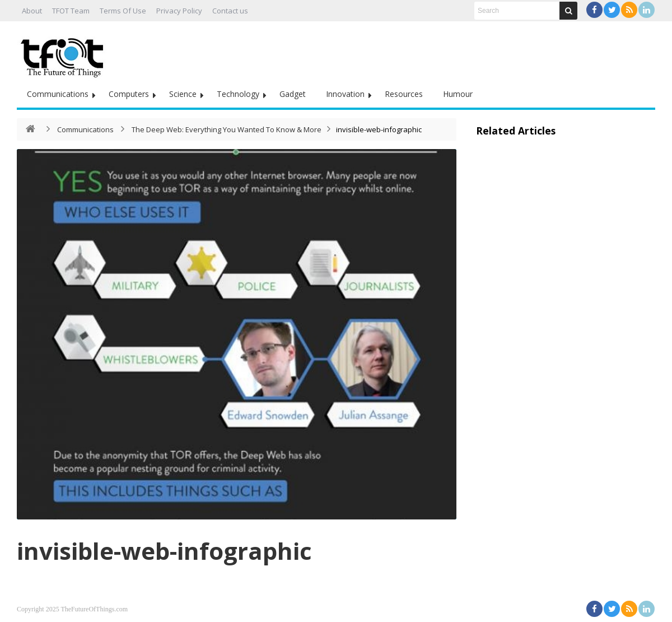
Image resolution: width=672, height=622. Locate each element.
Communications (58, 94)
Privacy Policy (179, 11)
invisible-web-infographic (164, 551)
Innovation (345, 94)
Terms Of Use (123, 11)
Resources (404, 94)
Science (183, 94)
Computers (129, 94)
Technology (238, 94)
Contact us (230, 11)
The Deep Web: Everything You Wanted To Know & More (227, 129)
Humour (458, 94)
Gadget (293, 94)
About (32, 11)
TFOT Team (71, 11)
